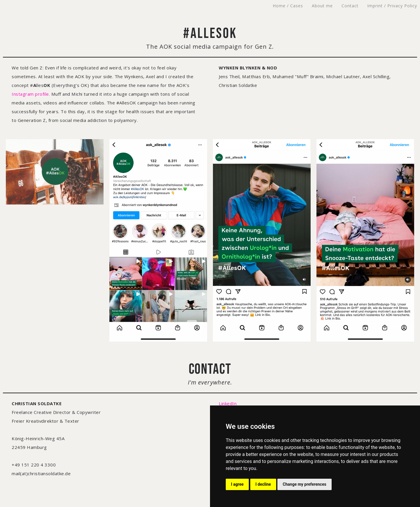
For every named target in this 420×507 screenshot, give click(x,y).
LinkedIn (228, 403)
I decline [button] (263, 484)
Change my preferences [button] (304, 484)
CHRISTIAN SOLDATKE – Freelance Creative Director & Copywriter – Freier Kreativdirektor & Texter (82, 6)
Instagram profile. (31, 94)
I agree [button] (237, 484)
